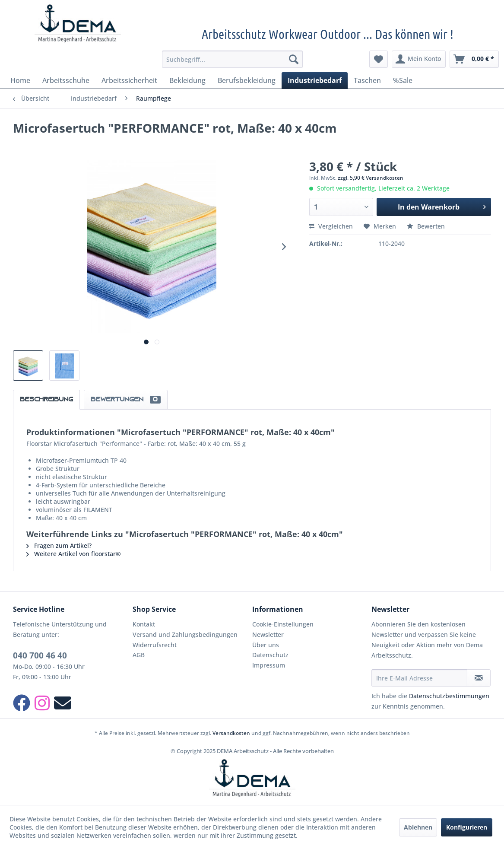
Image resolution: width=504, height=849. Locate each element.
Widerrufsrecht (155, 645)
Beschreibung (46, 400)
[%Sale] (403, 80)
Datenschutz (270, 655)
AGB (139, 655)
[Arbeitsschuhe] (66, 80)
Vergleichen (331, 226)
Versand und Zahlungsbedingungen (185, 634)
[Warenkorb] (474, 59)
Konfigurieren (467, 827)
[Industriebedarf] (315, 80)
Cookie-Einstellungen (283, 624)
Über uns (266, 645)
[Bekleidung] (187, 80)
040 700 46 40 (40, 655)
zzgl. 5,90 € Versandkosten (371, 178)
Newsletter (268, 634)
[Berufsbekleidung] (247, 80)
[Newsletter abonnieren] (479, 678)
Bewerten (426, 226)
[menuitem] (233, 59)
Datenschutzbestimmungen (449, 696)
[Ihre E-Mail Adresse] (419, 678)
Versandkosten (231, 733)
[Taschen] (367, 80)
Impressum (269, 665)
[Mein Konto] (419, 59)
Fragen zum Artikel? (59, 545)
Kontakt (144, 624)
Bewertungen (126, 400)
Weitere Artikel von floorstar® (74, 554)
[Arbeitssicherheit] (129, 80)
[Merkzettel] (379, 59)
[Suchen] (294, 59)
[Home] (20, 80)
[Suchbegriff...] (233, 59)
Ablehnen (418, 827)
